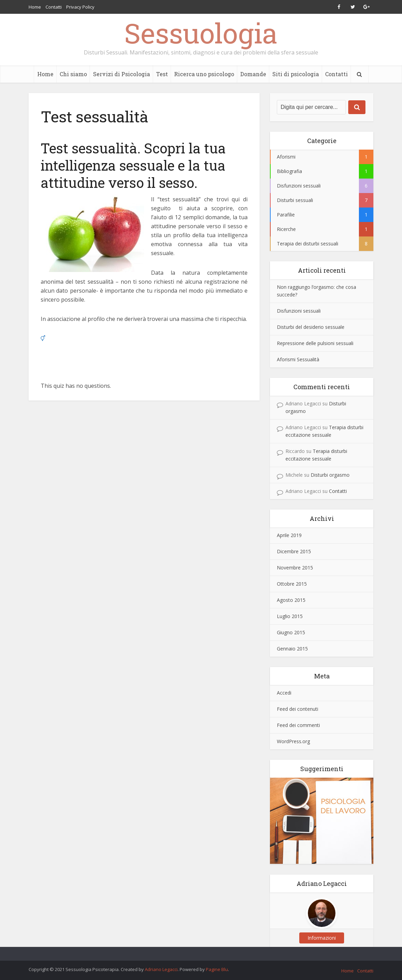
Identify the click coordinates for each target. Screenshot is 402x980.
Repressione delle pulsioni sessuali (315, 343)
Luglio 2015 (290, 616)
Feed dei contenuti (298, 709)
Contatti (54, 7)
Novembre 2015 (295, 568)
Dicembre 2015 (294, 551)
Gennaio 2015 (292, 649)
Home (35, 7)
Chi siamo (73, 74)
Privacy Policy (80, 7)
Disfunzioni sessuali (299, 311)
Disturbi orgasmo (330, 475)
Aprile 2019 (289, 535)
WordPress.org (293, 741)
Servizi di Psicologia (122, 74)
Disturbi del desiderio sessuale (311, 327)
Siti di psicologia (296, 74)
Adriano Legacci (161, 969)
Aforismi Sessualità (298, 359)
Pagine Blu (217, 969)
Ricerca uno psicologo (204, 74)
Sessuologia (201, 33)
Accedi (284, 693)
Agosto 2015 (291, 600)
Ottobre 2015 (292, 584)
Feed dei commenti (298, 725)
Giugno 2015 (291, 632)
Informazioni (322, 938)
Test (162, 74)
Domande (253, 74)
